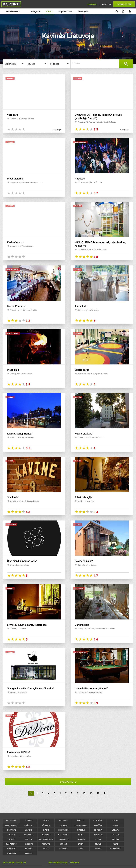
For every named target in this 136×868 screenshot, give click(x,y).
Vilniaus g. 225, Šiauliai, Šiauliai (90, 182)
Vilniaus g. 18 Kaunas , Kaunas (22, 119)
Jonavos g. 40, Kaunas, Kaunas (90, 692)
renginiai (36, 11)
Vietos (49, 11)
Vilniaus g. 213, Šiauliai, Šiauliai (22, 246)
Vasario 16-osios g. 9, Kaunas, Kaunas (25, 501)
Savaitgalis (83, 11)
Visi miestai (13, 11)
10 (84, 793)
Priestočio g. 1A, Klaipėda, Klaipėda (23, 310)
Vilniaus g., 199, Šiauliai (19, 629)
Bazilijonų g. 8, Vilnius (86, 501)
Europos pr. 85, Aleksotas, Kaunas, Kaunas (26, 182)
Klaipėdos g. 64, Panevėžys (20, 756)
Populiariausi (65, 11)
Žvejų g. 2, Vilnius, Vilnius (19, 565)
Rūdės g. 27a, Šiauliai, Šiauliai (21, 374)
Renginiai (92, 4)
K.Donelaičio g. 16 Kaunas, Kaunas (91, 437)
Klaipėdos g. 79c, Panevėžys (88, 310)
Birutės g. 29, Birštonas (19, 692)
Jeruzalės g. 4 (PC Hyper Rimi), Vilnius (92, 250)
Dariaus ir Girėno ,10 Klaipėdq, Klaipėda (93, 374)
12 (98, 793)
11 (91, 793)
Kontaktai (107, 4)
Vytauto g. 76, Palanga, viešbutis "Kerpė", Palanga (97, 122)
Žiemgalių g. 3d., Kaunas (87, 565)
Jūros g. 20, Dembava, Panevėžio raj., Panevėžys (96, 629)
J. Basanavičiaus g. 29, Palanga (22, 437)
